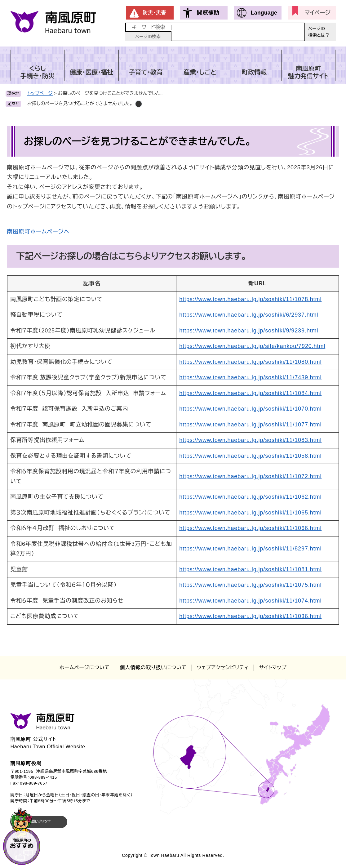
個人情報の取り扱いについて (153, 668)
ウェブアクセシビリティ (223, 668)
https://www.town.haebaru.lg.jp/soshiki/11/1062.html (250, 497)
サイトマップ (273, 668)
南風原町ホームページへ (38, 232)
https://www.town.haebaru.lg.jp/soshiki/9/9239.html (249, 331)
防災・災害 (155, 13)
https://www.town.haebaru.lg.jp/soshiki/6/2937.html (249, 315)
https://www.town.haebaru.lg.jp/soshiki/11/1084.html (250, 393)
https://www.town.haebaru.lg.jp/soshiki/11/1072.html (250, 476)
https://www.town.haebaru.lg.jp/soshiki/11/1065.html (250, 513)
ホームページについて (85, 668)
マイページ (318, 13)
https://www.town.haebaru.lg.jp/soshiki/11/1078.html (250, 299)
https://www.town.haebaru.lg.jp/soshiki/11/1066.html (250, 528)
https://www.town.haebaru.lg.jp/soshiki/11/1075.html (250, 585)
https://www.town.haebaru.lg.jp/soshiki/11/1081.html (250, 569)
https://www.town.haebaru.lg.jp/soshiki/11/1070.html (250, 409)
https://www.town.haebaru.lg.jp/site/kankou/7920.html (252, 346)
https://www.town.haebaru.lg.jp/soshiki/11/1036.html (250, 616)
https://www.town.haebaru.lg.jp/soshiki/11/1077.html (250, 425)
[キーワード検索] (238, 32)
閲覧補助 (208, 13)
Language (264, 13)
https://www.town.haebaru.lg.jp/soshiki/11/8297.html (250, 549)
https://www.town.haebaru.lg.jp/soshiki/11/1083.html (250, 440)
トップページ (40, 93)
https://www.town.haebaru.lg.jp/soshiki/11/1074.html (250, 601)
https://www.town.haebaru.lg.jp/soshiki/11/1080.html (250, 362)
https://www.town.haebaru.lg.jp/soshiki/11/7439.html (250, 377)
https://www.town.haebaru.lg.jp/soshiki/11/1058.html (250, 456)
